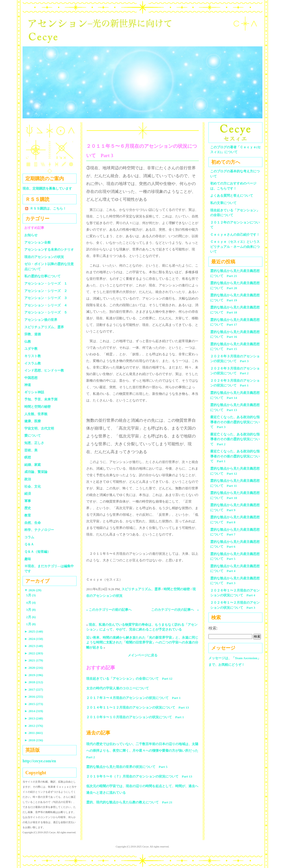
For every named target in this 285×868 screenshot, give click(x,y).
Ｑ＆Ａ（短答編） (37, 552)
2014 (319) (34, 711)
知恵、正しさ (34, 443)
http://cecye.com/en (39, 761)
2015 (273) (34, 704)
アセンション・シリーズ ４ (46, 305)
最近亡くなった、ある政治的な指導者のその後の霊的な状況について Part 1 (235, 456)
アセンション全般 (38, 242)
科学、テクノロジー (39, 530)
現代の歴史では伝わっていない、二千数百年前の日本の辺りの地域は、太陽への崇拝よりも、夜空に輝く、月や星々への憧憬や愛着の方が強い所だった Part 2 (144, 751)
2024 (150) (34, 639)
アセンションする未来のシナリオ (49, 250)
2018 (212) (34, 682)
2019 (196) (34, 675)
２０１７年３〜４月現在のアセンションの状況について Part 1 (133, 698)
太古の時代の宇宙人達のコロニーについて (118, 688)
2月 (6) (31, 617)
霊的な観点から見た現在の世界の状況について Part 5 (127, 767)
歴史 (28, 508)
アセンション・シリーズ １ (46, 283)
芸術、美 (31, 450)
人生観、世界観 (36, 414)
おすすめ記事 (34, 228)
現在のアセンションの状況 (44, 257)
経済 (28, 494)
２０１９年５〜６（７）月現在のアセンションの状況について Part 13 (139, 776)
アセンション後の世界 (41, 320)
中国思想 (31, 378)
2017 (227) (34, 689)
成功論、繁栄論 (36, 472)
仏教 (28, 341)
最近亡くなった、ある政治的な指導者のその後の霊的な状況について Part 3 (235, 422)
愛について (33, 436)
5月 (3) (31, 595)
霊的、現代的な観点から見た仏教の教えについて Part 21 (129, 802)
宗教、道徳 (33, 334)
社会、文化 (33, 486)
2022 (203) (34, 653)
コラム (29, 537)
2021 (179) (34, 660)
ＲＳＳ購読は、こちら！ (48, 208)
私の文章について (223, 203)
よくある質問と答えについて (232, 196)
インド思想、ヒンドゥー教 (44, 370)
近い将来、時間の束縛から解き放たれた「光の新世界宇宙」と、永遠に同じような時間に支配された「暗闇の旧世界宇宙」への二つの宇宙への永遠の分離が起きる (142, 642)
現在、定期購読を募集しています (47, 188)
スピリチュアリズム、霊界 (141, 589)
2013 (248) (34, 718)
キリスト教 (33, 356)
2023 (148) (34, 646)
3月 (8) (31, 610)
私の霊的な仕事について (42, 276)
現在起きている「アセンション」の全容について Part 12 (129, 679)
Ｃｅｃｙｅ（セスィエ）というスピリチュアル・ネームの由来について (235, 247)
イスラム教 (33, 363)
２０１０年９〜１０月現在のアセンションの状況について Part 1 (135, 717)
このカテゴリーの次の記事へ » (175, 610)
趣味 (28, 559)
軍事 (28, 501)
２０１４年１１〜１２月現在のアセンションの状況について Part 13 (138, 707)
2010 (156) (34, 740)
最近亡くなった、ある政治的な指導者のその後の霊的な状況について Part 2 (235, 439)
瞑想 (28, 457)
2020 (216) (34, 668)
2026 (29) (33, 590)
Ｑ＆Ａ (31, 544)
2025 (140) (34, 631)
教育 (28, 515)
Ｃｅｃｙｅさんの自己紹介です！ (235, 235)
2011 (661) (34, 733)
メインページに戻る (143, 655)
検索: (213, 628)
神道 (28, 385)
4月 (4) (31, 603)
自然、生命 (33, 523)
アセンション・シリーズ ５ (46, 312)
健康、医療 (33, 421)
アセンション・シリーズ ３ (46, 298)
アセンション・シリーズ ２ (46, 291)
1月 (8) (31, 624)
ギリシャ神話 (34, 392)
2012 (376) (34, 726)
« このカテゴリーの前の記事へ (109, 610)
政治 (28, 479)
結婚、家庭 (33, 465)
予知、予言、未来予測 (41, 399)
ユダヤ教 (31, 349)
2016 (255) (34, 697)
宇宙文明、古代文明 (39, 428)
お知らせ (31, 235)
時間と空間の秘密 (177, 589)
